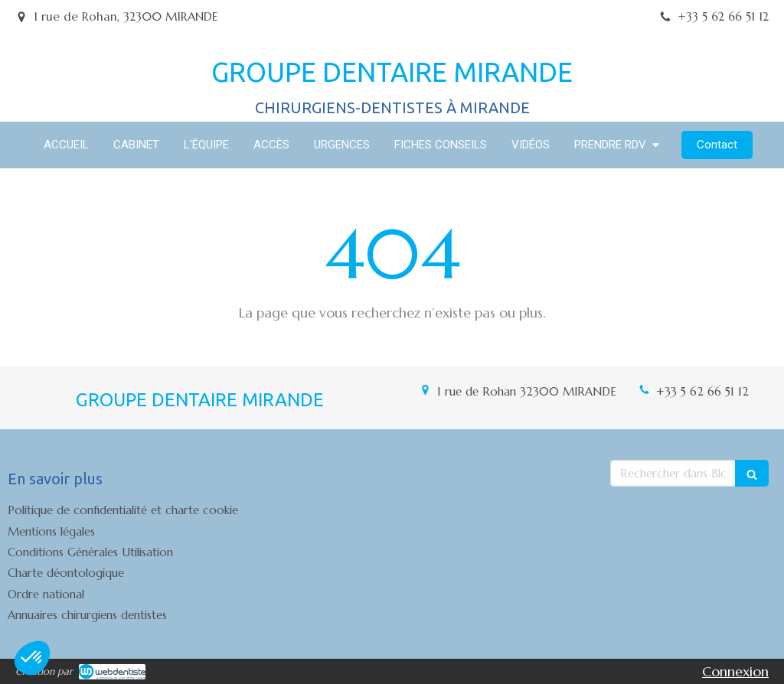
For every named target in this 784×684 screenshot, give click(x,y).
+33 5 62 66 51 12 (702, 391)
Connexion (735, 671)
